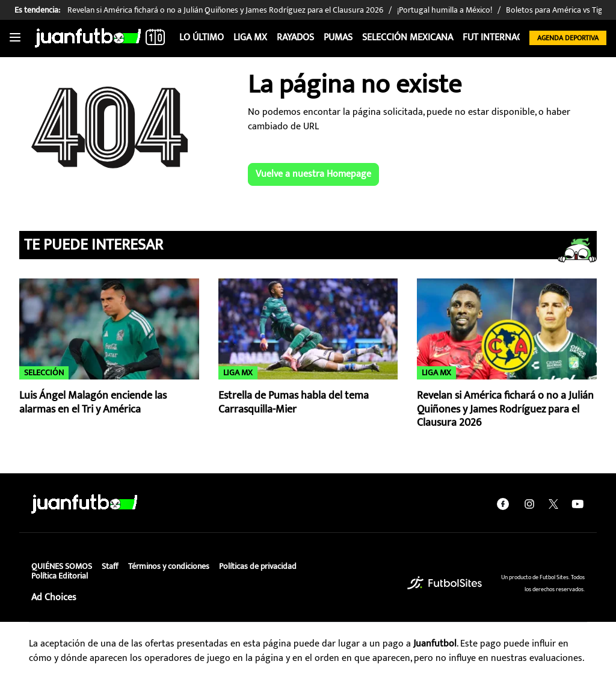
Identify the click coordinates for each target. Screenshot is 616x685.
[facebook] (503, 504)
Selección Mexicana (408, 38)
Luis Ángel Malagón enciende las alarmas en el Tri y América (93, 403)
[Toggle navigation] (15, 38)
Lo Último (202, 38)
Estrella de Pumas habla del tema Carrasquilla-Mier (294, 403)
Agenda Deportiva (568, 38)
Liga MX (250, 38)
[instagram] (529, 504)
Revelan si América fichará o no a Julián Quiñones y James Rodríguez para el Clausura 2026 (505, 409)
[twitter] (553, 504)
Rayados (295, 38)
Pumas (338, 38)
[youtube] (577, 504)
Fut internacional (505, 38)
